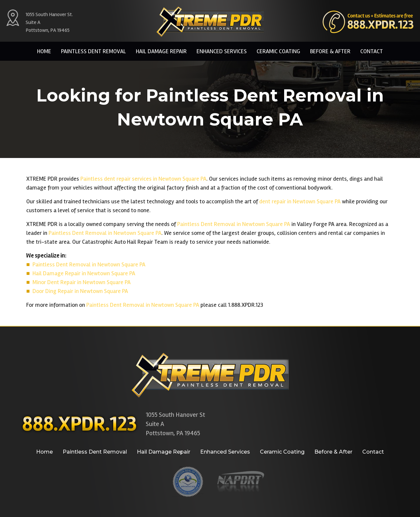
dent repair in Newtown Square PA (300, 201)
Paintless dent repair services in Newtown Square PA (143, 179)
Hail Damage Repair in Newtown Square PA (84, 273)
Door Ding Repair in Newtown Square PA (80, 291)
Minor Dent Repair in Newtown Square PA (82, 282)
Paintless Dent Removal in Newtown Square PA (234, 224)
